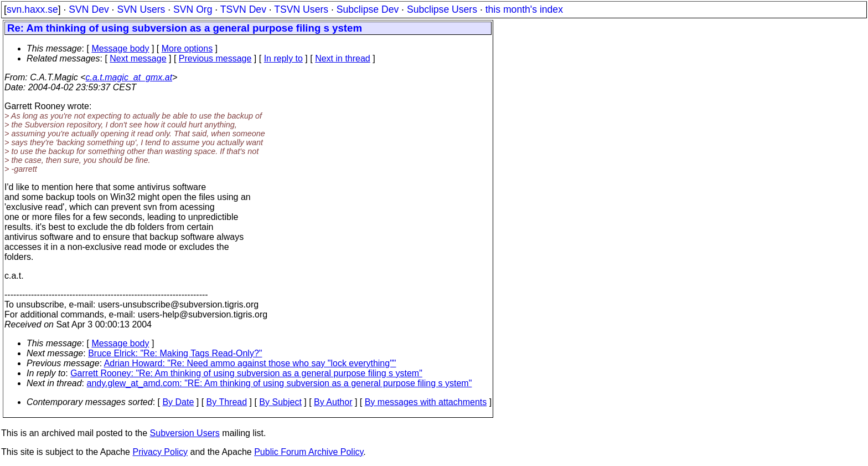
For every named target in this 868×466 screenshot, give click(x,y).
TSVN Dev (243, 9)
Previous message (215, 58)
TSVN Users (301, 9)
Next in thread (343, 58)
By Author (333, 402)
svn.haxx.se (32, 9)
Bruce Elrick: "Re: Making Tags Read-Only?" (175, 353)
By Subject (280, 402)
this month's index (524, 9)
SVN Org (193, 9)
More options (187, 48)
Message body (120, 48)
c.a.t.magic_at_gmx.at (129, 77)
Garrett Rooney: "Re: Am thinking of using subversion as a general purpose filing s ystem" (246, 373)
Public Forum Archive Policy (309, 452)
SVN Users (141, 9)
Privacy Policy (160, 452)
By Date (178, 402)
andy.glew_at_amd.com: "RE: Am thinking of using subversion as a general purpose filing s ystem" (280, 383)
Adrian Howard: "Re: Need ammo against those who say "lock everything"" (250, 363)
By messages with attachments (426, 402)
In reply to (283, 58)
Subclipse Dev (368, 9)
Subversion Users (185, 433)
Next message (138, 58)
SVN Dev (89, 9)
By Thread (227, 402)
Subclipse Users (442, 9)
